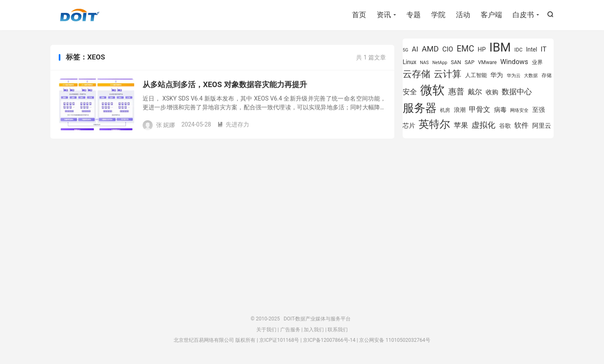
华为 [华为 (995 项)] (497, 75)
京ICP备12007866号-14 (329, 340)
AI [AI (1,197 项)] (415, 49)
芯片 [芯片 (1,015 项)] (409, 126)
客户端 (491, 15)
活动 (463, 15)
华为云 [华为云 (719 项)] (514, 76)
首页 (359, 15)
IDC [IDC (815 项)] (518, 50)
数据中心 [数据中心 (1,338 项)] (517, 92)
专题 (414, 15)
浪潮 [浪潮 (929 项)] (460, 110)
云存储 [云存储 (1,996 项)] (417, 74)
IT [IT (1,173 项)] (544, 49)
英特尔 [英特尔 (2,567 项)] (434, 124)
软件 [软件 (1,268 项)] (521, 125)
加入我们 (314, 330)
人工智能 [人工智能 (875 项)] (476, 75)
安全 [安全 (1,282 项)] (410, 92)
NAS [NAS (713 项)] (424, 63)
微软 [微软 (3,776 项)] (432, 90)
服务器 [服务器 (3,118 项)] (420, 108)
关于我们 (266, 330)
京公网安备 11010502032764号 (394, 340)
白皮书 (523, 15)
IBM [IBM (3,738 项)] (500, 47)
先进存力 (233, 124)
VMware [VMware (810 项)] (487, 62)
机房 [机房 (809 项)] (445, 110)
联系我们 (338, 330)
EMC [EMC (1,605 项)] (466, 49)
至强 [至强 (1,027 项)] (539, 110)
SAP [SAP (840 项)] (470, 62)
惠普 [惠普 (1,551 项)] (456, 92)
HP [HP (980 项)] (482, 49)
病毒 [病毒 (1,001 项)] (500, 110)
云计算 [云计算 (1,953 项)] (448, 74)
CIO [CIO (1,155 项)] (448, 49)
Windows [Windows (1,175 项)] (514, 62)
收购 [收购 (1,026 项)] (492, 92)
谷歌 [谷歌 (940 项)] (505, 126)
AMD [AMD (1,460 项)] (431, 49)
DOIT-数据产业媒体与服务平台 (80, 15)
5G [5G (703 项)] (405, 50)
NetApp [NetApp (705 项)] (440, 63)
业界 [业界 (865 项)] (537, 62)
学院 (438, 15)
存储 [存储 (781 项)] (547, 75)
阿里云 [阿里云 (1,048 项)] (542, 126)
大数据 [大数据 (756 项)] (531, 75)
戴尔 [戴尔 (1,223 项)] (475, 92)
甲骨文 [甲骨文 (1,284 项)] (480, 109)
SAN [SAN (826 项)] (456, 62)
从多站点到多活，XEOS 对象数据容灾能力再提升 (225, 84)
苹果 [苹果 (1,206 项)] (461, 125)
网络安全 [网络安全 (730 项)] (519, 110)
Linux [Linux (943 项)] (410, 62)
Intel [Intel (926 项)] (531, 49)
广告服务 (290, 330)
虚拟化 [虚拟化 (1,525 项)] (483, 125)
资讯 (384, 15)
